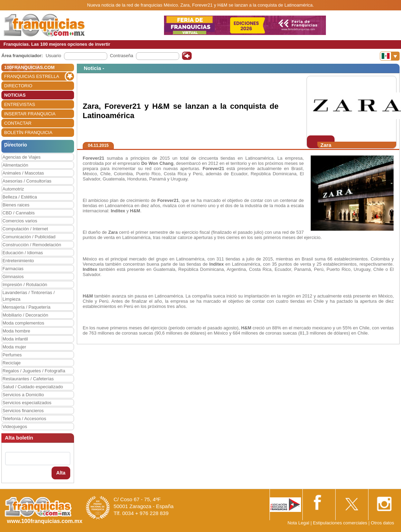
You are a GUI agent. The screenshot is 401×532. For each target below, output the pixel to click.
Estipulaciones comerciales (340, 523)
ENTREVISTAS (20, 104)
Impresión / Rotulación (25, 285)
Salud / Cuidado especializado (33, 387)
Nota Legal (298, 523)
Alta (61, 473)
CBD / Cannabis (19, 213)
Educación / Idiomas (23, 253)
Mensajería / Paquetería (26, 307)
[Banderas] (390, 56)
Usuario (53, 56)
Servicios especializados (27, 403)
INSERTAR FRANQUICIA (30, 114)
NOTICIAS (15, 95)
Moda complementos (23, 323)
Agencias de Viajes (21, 157)
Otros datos (382, 523)
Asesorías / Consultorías (27, 181)
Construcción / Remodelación (32, 245)
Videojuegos (15, 427)
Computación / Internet (25, 229)
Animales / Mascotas (23, 173)
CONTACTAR (18, 123)
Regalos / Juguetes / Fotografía (34, 371)
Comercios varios (20, 221)
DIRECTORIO (18, 86)
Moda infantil (15, 339)
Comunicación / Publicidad (29, 237)
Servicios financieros (23, 411)
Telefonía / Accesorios (24, 419)
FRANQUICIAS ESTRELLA (32, 76)
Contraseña (122, 56)
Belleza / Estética (20, 197)
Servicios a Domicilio (23, 395)
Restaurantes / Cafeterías (28, 379)
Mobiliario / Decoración (25, 315)
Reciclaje (12, 363)
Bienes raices (16, 205)
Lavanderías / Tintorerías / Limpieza (29, 296)
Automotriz (13, 189)
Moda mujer (14, 347)
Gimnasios (13, 277)
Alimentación (15, 165)
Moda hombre (16, 331)
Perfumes (12, 355)
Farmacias (13, 269)
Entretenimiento (18, 261)
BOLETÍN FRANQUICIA (28, 132)
